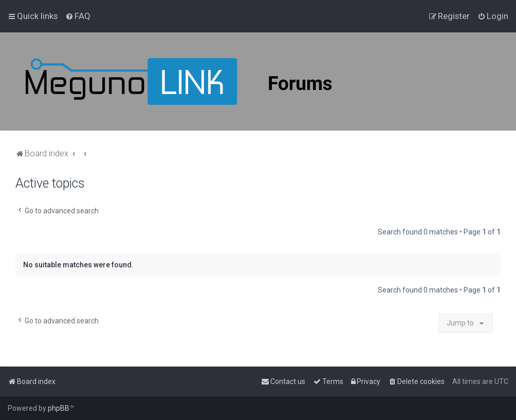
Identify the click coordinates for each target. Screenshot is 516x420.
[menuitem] (78, 16)
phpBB (59, 408)
